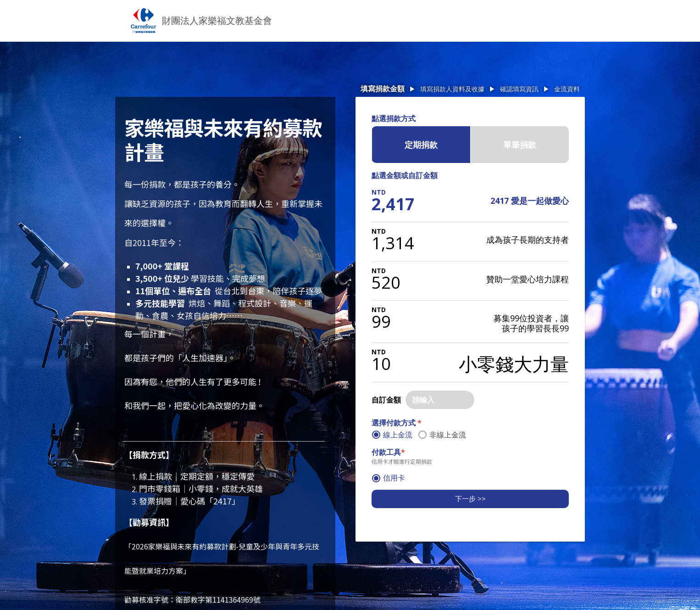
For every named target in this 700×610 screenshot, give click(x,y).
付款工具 (388, 452)
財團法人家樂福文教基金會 (217, 20)
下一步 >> (470, 498)
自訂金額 (386, 400)
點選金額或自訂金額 (405, 175)
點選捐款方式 (394, 118)
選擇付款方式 (397, 423)
